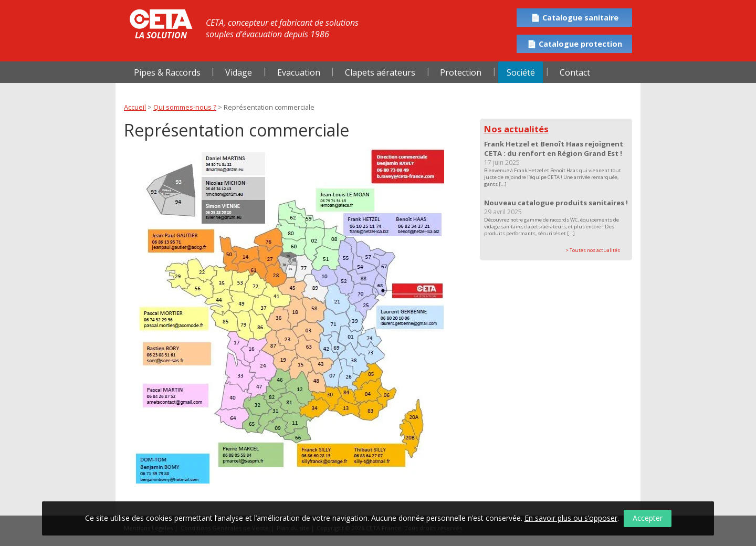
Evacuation (299, 72)
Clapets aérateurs (380, 72)
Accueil (135, 107)
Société (521, 72)
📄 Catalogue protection (575, 44)
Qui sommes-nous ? (185, 107)
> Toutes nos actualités (593, 250)
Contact (575, 72)
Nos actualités (516, 129)
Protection (461, 72)
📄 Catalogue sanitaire (575, 18)
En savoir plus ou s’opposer (571, 518)
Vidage (239, 72)
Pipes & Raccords (167, 72)
